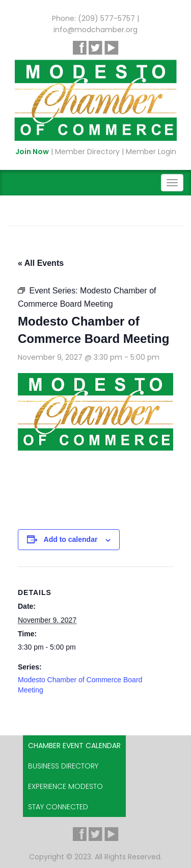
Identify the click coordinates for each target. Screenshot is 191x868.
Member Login (151, 152)
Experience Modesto (65, 786)
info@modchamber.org (95, 30)
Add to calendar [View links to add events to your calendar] (71, 539)
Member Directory (87, 152)
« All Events (41, 263)
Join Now (32, 152)
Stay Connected (58, 807)
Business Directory (63, 766)
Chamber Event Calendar (74, 746)
